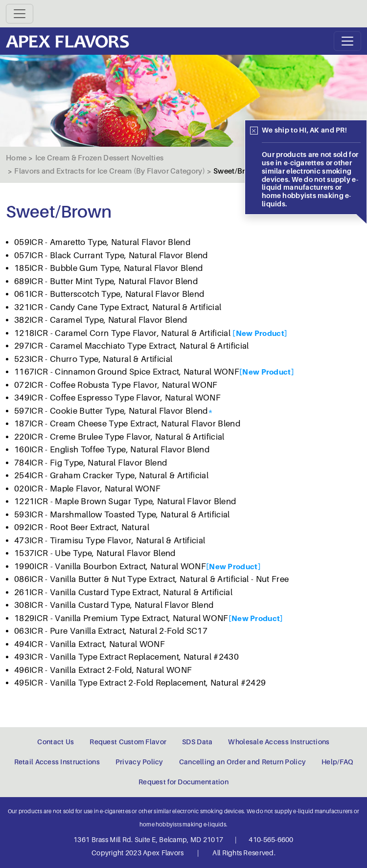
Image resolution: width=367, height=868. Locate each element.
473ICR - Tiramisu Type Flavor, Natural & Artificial (110, 541)
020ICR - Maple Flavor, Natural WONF (87, 489)
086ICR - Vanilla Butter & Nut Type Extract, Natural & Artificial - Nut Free (152, 579)
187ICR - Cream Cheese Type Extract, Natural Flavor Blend (127, 424)
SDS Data (197, 742)
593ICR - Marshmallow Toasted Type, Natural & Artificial (122, 515)
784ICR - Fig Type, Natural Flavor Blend (91, 463)
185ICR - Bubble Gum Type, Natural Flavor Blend (109, 268)
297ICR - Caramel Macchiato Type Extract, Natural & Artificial (132, 346)
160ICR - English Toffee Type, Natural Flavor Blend (112, 450)
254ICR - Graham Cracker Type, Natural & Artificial (111, 476)
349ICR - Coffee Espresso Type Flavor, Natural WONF (117, 398)
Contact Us (56, 742)
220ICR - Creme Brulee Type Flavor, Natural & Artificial (119, 437)
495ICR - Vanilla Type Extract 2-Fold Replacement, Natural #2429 (140, 683)
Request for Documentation (183, 782)
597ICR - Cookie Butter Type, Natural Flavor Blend (111, 411)
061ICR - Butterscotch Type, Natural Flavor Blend (109, 294)
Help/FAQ (337, 762)
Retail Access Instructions (57, 762)
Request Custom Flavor (128, 742)
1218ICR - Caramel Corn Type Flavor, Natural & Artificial (123, 333)
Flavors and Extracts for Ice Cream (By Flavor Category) (110, 171)
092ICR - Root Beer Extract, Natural (82, 527)
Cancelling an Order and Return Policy (242, 762)
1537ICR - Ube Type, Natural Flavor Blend (95, 553)
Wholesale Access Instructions (279, 742)
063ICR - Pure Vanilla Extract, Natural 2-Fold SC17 (111, 631)
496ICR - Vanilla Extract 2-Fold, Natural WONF (103, 670)
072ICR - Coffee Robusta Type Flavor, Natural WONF (116, 385)
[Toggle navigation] (20, 14)
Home (16, 158)
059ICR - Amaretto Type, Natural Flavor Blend (102, 242)
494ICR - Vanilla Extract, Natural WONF (90, 644)
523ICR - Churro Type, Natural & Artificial (93, 359)
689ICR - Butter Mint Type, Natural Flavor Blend (106, 281)
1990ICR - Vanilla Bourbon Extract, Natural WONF (110, 567)
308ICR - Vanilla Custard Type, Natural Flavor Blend (114, 605)
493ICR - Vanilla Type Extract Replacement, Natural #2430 (126, 657)
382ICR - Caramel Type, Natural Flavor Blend (101, 320)
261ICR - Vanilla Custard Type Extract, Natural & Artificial (123, 592)
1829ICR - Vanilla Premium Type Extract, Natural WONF (121, 618)
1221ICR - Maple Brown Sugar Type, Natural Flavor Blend (125, 501)
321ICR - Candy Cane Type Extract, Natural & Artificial (118, 307)
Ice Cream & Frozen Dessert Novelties (100, 158)
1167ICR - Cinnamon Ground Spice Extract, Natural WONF (127, 372)
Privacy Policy (139, 762)
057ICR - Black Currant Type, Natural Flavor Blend (111, 256)
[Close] (254, 131)
